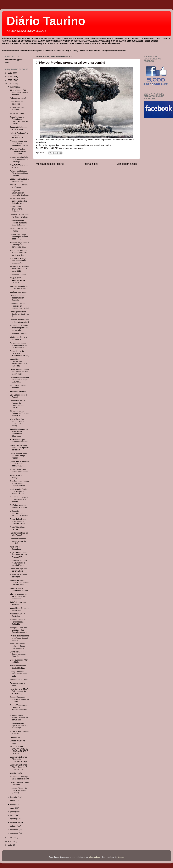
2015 (10, 841)
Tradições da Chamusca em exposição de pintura (19, 193)
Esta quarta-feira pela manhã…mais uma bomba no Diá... (19, 253)
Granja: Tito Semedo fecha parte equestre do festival (19, 448)
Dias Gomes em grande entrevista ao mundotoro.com (19, 483)
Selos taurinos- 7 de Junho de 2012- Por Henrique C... (19, 92)
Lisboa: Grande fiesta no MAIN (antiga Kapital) (18, 456)
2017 (10, 845)
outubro (14, 826)
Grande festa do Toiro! (19, 680)
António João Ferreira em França (19, 186)
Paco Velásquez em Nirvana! (18, 387)
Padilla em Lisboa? (17, 113)
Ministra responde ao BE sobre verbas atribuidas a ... (18, 596)
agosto (13, 819)
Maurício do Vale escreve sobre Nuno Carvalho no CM (19, 583)
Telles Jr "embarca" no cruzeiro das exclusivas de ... (19, 135)
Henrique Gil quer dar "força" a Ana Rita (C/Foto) (18, 790)
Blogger (121, 857)
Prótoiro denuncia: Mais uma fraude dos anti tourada (19, 638)
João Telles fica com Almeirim (18, 603)
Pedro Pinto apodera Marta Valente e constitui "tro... (18, 563)
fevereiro (14, 797)
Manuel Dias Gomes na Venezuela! (19, 609)
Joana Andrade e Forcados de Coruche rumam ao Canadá (19, 120)
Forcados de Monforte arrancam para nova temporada (19, 328)
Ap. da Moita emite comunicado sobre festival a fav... (18, 201)
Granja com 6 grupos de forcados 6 (18, 570)
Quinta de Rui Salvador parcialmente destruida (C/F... (19, 464)
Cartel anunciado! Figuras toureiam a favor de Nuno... (18, 223)
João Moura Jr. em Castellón (17, 615)
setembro (14, 822)
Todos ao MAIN (16, 737)
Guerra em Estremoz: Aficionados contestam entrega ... (19, 759)
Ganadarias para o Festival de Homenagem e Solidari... (17, 404)
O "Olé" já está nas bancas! (17, 528)
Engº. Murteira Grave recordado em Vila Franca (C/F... (18, 555)
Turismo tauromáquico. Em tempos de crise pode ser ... (19, 237)
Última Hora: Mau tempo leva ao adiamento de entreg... (17, 422)
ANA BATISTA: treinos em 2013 (19, 166)
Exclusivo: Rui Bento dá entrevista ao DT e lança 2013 (19, 269)
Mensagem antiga (127, 164)
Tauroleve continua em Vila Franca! (19, 534)
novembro (15, 830)
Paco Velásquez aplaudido (16, 103)
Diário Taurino (46, 21)
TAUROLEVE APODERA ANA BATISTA (17, 280)
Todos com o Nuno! (18, 98)
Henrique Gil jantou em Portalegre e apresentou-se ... (19, 245)
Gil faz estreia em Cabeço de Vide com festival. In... (19, 413)
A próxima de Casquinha (15, 548)
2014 (10, 838)
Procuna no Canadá (18, 275)
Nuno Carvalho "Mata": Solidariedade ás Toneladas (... (19, 691)
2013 (10, 84)
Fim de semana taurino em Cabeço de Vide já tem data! (19, 372)
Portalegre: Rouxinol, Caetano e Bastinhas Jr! (19, 314)
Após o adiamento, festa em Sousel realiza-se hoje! (17, 646)
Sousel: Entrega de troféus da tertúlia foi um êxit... (19, 699)
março (13, 801)
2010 (10, 73)
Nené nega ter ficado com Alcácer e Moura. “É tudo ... (18, 491)
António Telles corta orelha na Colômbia (19, 471)
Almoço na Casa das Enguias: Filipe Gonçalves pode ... (18, 630)
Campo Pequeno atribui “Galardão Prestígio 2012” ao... (19, 380)
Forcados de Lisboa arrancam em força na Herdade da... (19, 345)
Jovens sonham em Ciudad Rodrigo (18, 667)
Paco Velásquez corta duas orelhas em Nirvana (19, 499)
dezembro (15, 833)
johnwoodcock (95, 857)
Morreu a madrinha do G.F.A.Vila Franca (19, 287)
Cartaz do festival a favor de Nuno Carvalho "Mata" (18, 521)
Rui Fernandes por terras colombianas (19, 441)
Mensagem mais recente (50, 164)
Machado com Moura (18, 292)
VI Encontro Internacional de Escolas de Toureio (19, 513)
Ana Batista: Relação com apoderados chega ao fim (18, 261)
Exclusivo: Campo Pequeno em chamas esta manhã (19, 306)
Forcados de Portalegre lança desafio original (19, 778)
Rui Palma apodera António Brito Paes (18, 506)
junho (13, 812)
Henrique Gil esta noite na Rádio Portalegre (19, 216)
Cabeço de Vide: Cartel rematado (19, 784)
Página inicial (90, 164)
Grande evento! (16, 773)
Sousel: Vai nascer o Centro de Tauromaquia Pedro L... (19, 708)
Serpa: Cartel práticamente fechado (16, 209)
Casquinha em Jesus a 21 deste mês (19, 180)
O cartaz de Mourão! (18, 334)
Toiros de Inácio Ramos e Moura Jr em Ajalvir (19, 321)
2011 (10, 77)
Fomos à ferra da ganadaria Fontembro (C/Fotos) (19, 353)
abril (12, 804)
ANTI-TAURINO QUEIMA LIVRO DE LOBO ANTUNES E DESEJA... (19, 750)
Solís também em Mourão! (17, 109)
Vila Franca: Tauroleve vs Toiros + (19, 338)
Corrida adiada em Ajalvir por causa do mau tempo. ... (19, 726)
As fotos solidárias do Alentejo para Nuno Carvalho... (19, 173)
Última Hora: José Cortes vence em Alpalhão (18, 654)
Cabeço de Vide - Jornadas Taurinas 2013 (18, 674)
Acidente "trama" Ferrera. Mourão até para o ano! (19, 718)
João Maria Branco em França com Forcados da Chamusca (19, 433)
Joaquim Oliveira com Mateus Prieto (19, 128)
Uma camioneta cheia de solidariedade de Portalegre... (19, 159)
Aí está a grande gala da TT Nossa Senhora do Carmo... (19, 143)
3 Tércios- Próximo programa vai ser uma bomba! (71, 63)
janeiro (13, 87)
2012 (10, 80)
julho (12, 815)
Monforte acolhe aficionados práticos (19, 590)
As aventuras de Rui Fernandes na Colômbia (18, 622)
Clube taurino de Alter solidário (19, 661)
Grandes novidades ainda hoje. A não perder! (18, 541)
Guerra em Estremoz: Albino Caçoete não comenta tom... (19, 767)
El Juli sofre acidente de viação (18, 576)
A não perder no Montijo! (16, 477)
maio (13, 808)
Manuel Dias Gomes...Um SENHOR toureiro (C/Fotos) (18, 363)
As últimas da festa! (18, 391)
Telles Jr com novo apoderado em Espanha (17, 298)
